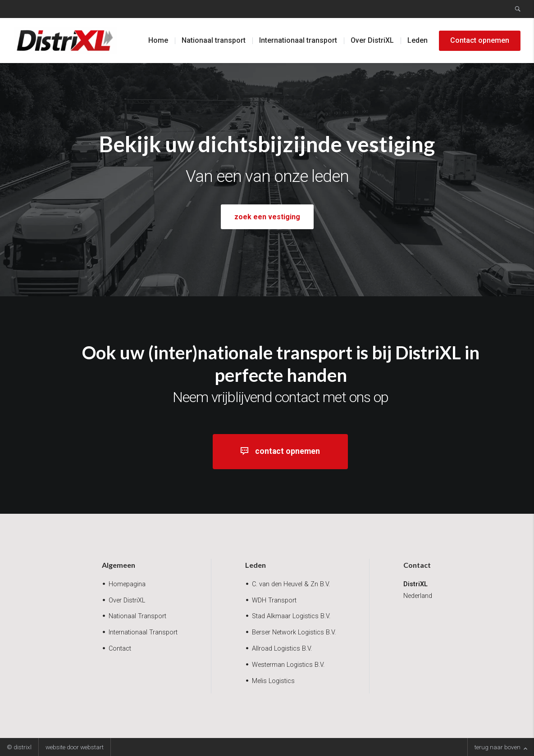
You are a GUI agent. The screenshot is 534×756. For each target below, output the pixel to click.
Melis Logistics (273, 681)
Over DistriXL (372, 40)
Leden (418, 40)
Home (158, 40)
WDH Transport (274, 600)
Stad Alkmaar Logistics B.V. (291, 616)
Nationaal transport (214, 40)
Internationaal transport (298, 40)
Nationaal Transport (137, 616)
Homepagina (127, 584)
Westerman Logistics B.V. (288, 665)
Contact (120, 649)
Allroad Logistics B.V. (282, 649)
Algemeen (119, 565)
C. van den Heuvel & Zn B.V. (291, 584)
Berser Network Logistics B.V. (294, 632)
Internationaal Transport (143, 632)
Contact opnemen (480, 40)
